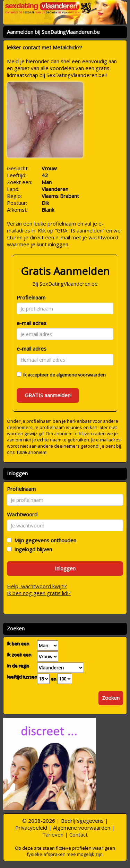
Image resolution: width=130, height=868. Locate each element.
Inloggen (65, 568)
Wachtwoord (22, 514)
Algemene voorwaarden (82, 828)
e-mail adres (32, 323)
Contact (79, 834)
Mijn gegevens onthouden (44, 540)
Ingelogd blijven (32, 549)
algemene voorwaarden (81, 375)
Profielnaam (31, 297)
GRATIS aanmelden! (48, 395)
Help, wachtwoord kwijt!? (37, 586)
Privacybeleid (31, 828)
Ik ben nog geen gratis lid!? (39, 593)
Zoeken (111, 698)
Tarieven (53, 834)
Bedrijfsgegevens (82, 821)
